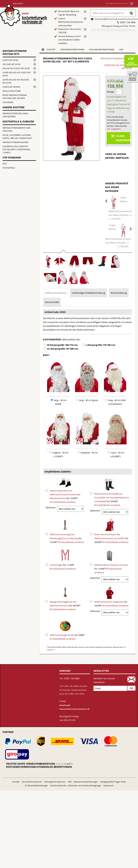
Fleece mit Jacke (10, 60)
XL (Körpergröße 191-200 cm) (63, 349)
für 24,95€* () (111, 604)
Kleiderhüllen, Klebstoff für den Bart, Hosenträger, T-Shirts (17, 149)
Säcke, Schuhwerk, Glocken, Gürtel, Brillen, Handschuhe (17, 137)
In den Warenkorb (132, 64)
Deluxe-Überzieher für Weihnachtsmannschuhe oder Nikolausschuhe (65, 494)
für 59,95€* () (112, 499)
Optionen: (51, 507)
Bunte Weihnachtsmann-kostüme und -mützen (15, 97)
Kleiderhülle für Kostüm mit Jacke (111, 565)
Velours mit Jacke (11, 64)
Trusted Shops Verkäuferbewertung (30, 764)
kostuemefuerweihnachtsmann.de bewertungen (39, 767)
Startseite (24, 15)
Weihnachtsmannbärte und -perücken (17, 129)
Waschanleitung (119, 293)
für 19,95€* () (67, 538)
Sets (5, 164)
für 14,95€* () (65, 496)
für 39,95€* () (65, 606)
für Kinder (8, 102)
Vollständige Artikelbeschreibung (88, 293)
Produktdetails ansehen (63, 502)
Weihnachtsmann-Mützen (15, 142)
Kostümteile (9, 168)
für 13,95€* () (111, 569)
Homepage (42, 49)
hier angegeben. (114, 129)
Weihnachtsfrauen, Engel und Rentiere (15, 115)
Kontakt (51, 49)
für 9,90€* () (67, 637)
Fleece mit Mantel (12, 87)
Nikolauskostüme (12, 91)
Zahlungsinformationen (102, 49)
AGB (121, 49)
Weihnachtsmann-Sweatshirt (109, 602)
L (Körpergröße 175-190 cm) (100, 345)
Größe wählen (133, 79)
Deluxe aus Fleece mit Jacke (16, 68)
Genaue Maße (52, 302)
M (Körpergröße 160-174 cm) (62, 345)
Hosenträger (56, 565)
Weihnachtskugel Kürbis (62, 635)
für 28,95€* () (111, 538)
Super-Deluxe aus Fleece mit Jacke (17, 74)
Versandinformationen (72, 49)
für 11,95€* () (63, 567)
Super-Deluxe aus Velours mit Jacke (16, 81)
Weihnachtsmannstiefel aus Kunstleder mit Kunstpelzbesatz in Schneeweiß (112, 498)
